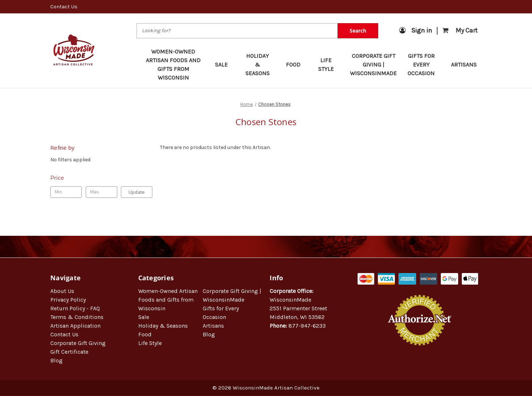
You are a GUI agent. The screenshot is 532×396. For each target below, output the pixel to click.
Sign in (416, 30)
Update (137, 192)
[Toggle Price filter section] (101, 178)
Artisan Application (75, 326)
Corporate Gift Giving (78, 343)
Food (297, 65)
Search (358, 31)
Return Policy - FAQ (75, 308)
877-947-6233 (307, 326)
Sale (225, 65)
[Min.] (66, 192)
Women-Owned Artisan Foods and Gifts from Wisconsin (173, 65)
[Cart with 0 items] (460, 31)
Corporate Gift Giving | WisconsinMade (373, 65)
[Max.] (102, 192)
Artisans (464, 65)
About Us (62, 291)
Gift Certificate (69, 352)
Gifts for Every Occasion (424, 65)
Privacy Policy (68, 300)
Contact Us (64, 7)
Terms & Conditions (77, 317)
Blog (56, 360)
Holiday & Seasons (261, 65)
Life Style (329, 65)
